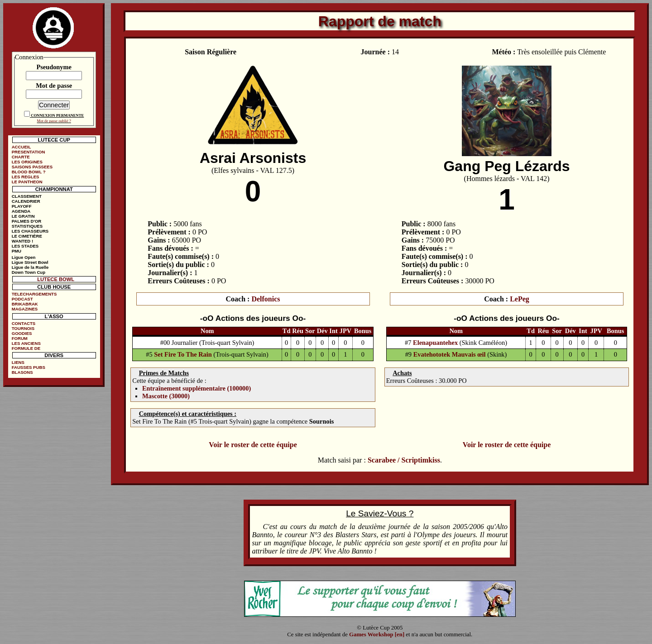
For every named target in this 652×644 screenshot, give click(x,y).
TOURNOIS (23, 328)
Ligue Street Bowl (30, 262)
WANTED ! (22, 241)
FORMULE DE (26, 348)
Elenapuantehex (435, 343)
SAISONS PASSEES (32, 167)
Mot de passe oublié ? (54, 121)
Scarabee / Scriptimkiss (404, 460)
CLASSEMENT (27, 196)
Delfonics (266, 299)
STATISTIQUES (27, 226)
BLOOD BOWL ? (29, 172)
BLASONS (22, 372)
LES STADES (25, 246)
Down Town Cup (29, 272)
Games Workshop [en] (377, 634)
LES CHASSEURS (30, 231)
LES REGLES (26, 177)
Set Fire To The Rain (183, 354)
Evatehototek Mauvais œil (450, 354)
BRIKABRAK (25, 304)
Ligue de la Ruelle (30, 267)
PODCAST (22, 299)
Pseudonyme (54, 67)
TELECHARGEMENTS (34, 294)
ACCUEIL (22, 147)
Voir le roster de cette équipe (253, 445)
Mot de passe (54, 86)
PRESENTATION (29, 152)
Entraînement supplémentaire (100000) (197, 388)
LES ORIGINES (27, 162)
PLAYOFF (22, 206)
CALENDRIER (26, 201)
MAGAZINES (25, 309)
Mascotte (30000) (166, 396)
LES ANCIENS (26, 343)
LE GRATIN (23, 216)
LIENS (18, 362)
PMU (17, 251)
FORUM (20, 338)
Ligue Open (24, 257)
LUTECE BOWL (56, 279)
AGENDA (21, 211)
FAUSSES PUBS (29, 367)
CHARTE (21, 157)
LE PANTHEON (27, 182)
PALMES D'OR (27, 221)
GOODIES (22, 333)
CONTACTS (24, 323)
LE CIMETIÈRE (27, 236)
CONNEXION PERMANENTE (57, 115)
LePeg (520, 299)
